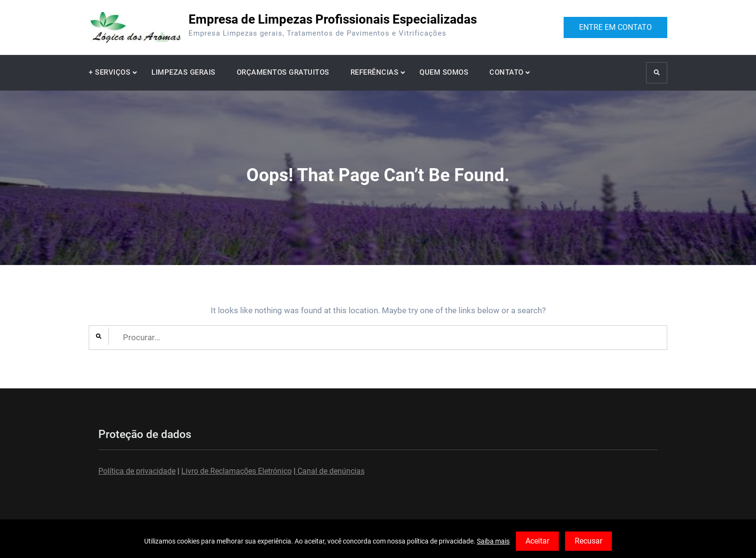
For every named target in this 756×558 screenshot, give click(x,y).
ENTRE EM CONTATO (615, 27)
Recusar (588, 541)
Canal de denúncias (330, 471)
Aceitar (537, 541)
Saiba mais (493, 541)
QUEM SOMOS (444, 72)
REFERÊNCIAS (375, 72)
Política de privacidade (137, 471)
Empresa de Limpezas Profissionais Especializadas (333, 19)
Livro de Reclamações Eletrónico (236, 471)
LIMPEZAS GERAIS (183, 72)
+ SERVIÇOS (109, 72)
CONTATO (506, 72)
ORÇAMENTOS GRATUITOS (283, 72)
